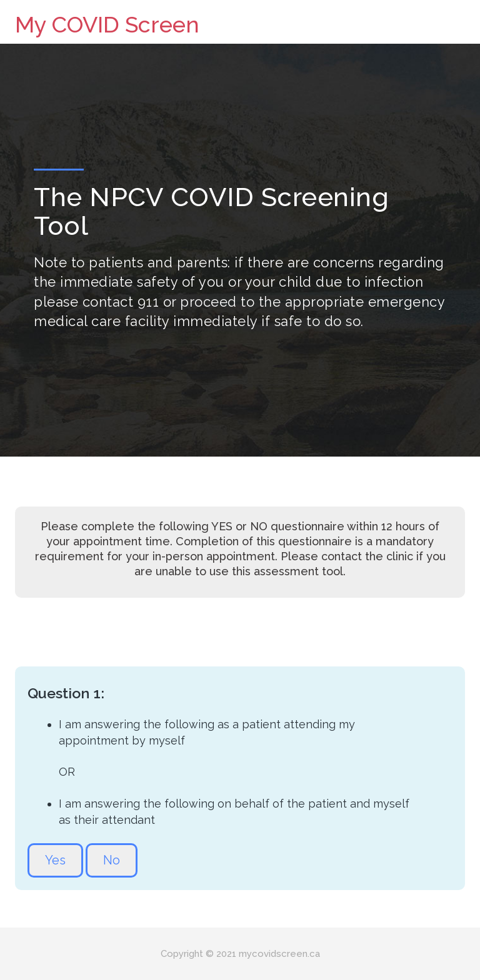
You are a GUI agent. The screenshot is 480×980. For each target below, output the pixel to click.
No (112, 860)
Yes (55, 860)
